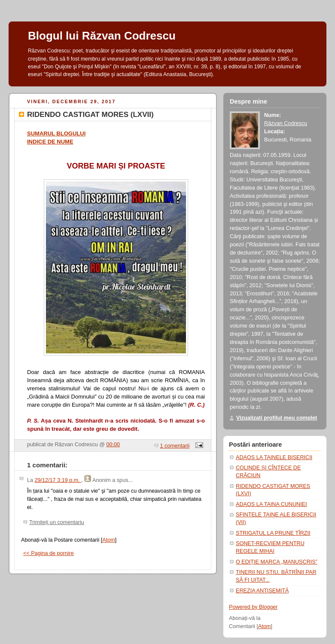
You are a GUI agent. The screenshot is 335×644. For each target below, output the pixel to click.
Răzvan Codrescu (286, 123)
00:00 (113, 445)
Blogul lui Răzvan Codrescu (102, 36)
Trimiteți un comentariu (57, 522)
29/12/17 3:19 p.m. (58, 480)
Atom (108, 540)
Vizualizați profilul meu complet (277, 418)
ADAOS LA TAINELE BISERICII (274, 457)
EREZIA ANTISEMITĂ (262, 591)
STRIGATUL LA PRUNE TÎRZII (273, 533)
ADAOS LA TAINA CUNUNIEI (271, 504)
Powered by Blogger (253, 607)
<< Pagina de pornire (49, 553)
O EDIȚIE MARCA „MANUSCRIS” (277, 562)
